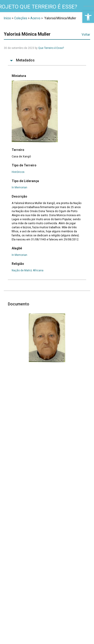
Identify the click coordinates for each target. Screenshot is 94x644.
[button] (88, 17)
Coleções (21, 18)
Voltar (86, 35)
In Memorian (19, 187)
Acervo (35, 18)
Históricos (18, 172)
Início (7, 18)
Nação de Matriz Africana (28, 270)
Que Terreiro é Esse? (51, 48)
